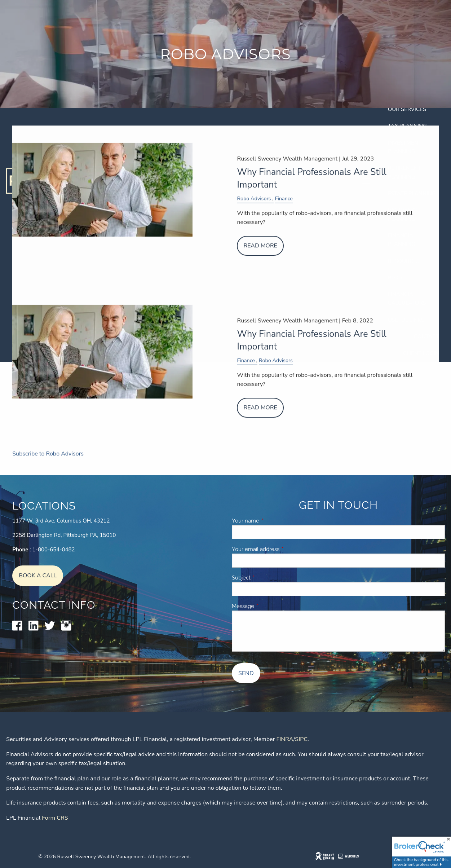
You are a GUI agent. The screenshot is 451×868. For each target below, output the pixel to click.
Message (269, 606)
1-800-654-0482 (54, 550)
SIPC (301, 739)
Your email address (281, 549)
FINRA (285, 739)
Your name (271, 521)
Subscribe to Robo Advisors (48, 461)
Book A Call (38, 576)
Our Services (407, 109)
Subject (267, 578)
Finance (284, 205)
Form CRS (55, 818)
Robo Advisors (254, 205)
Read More (260, 252)
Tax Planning (407, 126)
